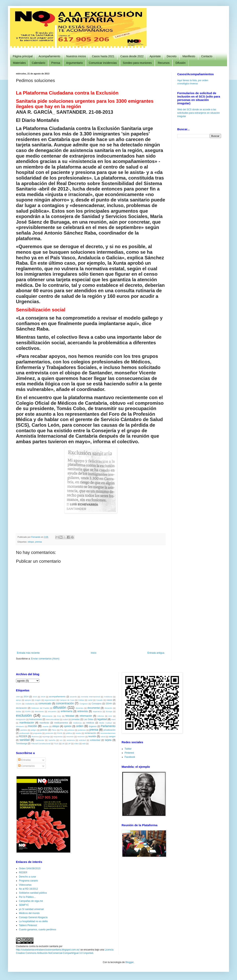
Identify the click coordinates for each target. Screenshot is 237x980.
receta (78, 733)
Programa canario (28, 881)
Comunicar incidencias (103, 63)
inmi (110, 716)
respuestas (58, 737)
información (86, 716)
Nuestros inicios (76, 56)
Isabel (66, 719)
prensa (39, 542)
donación (108, 708)
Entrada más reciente (28, 653)
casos (109, 700)
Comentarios (26, 766)
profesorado (24, 733)
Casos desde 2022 (132, 56)
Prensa (56, 63)
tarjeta (108, 740)
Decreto (172, 56)
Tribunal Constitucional (41, 744)
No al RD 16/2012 (28, 889)
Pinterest (129, 753)
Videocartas (25, 885)
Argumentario (74, 63)
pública (69, 733)
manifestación (27, 723)
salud (103, 737)
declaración (21, 708)
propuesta (38, 733)
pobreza (71, 730)
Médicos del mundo (29, 913)
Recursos (164, 63)
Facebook (130, 757)
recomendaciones (108, 733)
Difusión (181, 63)
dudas (19, 711)
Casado (99, 700)
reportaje (46, 737)
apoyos (28, 700)
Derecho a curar (27, 877)
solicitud (82, 740)
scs (61, 740)
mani (113, 719)
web (84, 744)
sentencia (71, 740)
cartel (90, 700)
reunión (92, 736)
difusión (60, 707)
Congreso (84, 704)
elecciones (39, 711)
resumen (70, 737)
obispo (31, 542)
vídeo (76, 744)
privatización (110, 730)
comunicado (45, 704)
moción (32, 726)
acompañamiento (57, 697)
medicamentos (61, 723)
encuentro (52, 711)
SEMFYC (24, 905)
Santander (40, 740)
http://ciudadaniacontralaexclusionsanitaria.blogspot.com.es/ (48, 950)
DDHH (109, 704)
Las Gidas (89, 719)
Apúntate (155, 56)
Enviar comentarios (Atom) (45, 659)
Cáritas (81, 700)
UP (69, 744)
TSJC (56, 744)
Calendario (39, 63)
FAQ (59, 716)
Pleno (54, 730)
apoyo (19, 700)
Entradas (24, 760)
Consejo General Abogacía (33, 917)
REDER (23, 736)
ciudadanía (30, 704)
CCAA (19, 704)
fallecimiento (47, 716)
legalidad (102, 719)
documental (94, 708)
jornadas (76, 719)
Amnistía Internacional (90, 697)
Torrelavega (22, 743)
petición (44, 730)
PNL (62, 730)
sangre (112, 736)
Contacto (207, 56)
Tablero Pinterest (28, 925)
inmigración (21, 719)
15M (18, 697)
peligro (34, 730)
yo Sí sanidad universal (31, 909)
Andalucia (108, 697)
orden (80, 726)
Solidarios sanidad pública (33, 893)
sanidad (24, 740)
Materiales (19, 63)
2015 (35, 697)
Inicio (94, 653)
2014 (26, 697)
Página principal (23, 56)
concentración (65, 703)
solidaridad (95, 740)
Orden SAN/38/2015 (30, 868)
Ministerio (20, 726)
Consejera (96, 704)
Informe (101, 716)
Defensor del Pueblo (40, 708)
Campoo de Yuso (67, 700)
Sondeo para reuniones (137, 63)
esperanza (97, 711)
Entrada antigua (156, 653)
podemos (82, 730)
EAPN (28, 711)
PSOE (60, 733)
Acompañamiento (49, 56)
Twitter (128, 749)
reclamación (90, 733)
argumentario (50, 700)
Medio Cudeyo (106, 723)
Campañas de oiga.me (31, 901)
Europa (109, 711)
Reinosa (35, 737)
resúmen (81, 737)
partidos (24, 730)
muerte (45, 726)
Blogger (130, 962)
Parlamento (108, 726)
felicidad (70, 716)
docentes (80, 708)
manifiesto (44, 723)
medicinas (77, 723)
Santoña (52, 740)
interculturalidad (53, 719)
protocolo (49, 733)
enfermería (67, 711)
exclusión (24, 715)
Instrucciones (36, 719)
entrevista (83, 711)
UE (63, 744)
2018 (43, 697)
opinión (68, 726)
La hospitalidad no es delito (33, 921)
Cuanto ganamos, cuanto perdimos (38, 930)
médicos (90, 723)
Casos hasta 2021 (103, 56)
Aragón (38, 700)
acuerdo (73, 697)
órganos (93, 726)
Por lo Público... (27, 897)
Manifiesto (189, 56)
